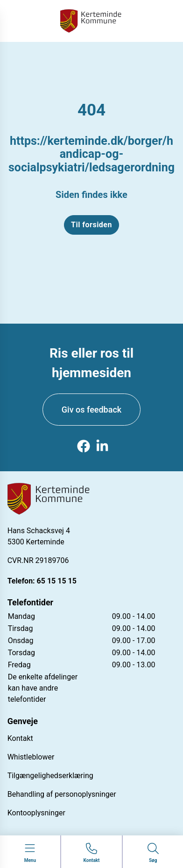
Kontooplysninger (36, 813)
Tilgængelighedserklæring (50, 776)
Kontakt (20, 738)
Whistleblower (31, 757)
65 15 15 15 (57, 581)
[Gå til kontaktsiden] (92, 853)
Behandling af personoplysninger (62, 794)
